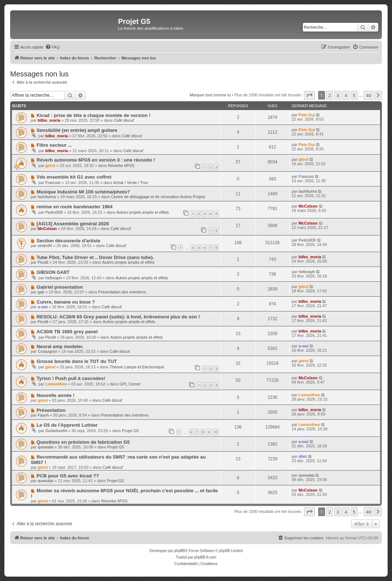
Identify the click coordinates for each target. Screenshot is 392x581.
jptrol (50, 166)
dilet (303, 456)
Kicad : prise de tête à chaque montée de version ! (93, 115)
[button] (309, 95)
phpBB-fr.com (205, 557)
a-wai (43, 307)
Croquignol (47, 351)
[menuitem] (53, 47)
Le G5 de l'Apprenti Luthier (67, 425)
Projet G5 (130, 431)
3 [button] (338, 95)
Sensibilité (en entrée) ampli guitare (77, 130)
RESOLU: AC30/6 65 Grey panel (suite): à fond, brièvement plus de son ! (118, 317)
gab (41, 292)
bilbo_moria (49, 120)
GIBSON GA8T (53, 272)
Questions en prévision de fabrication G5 (83, 442)
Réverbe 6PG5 (121, 166)
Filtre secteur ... (54, 145)
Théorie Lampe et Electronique (137, 367)
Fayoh (43, 415)
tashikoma (47, 197)
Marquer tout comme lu (210, 95)
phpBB (179, 551)
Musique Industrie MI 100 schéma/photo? (83, 192)
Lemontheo (56, 384)
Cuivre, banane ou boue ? (66, 302)
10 (216, 432)
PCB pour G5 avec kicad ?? (68, 476)
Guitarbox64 (56, 431)
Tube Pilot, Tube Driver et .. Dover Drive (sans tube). (95, 257)
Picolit (43, 262)
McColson (308, 206)
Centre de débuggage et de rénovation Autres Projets (158, 197)
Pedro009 (54, 212)
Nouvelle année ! (56, 395)
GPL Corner (130, 384)
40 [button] (369, 95)
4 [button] (346, 95)
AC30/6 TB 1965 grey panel (67, 332)
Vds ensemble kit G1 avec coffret (74, 177)
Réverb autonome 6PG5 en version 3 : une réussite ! (96, 160)
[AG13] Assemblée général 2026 (73, 224)
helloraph (53, 278)
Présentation (51, 410)
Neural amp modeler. (60, 346)
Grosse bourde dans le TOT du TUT (77, 361)
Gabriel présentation (60, 287)
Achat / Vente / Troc (131, 183)
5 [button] (354, 95)
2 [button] (330, 95)
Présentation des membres (122, 292)
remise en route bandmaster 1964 (75, 207)
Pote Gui (307, 115)
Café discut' (124, 120)
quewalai (45, 447)
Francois (53, 183)
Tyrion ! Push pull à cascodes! (71, 378)
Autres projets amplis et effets (143, 212)
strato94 (45, 246)
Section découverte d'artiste (68, 241)
